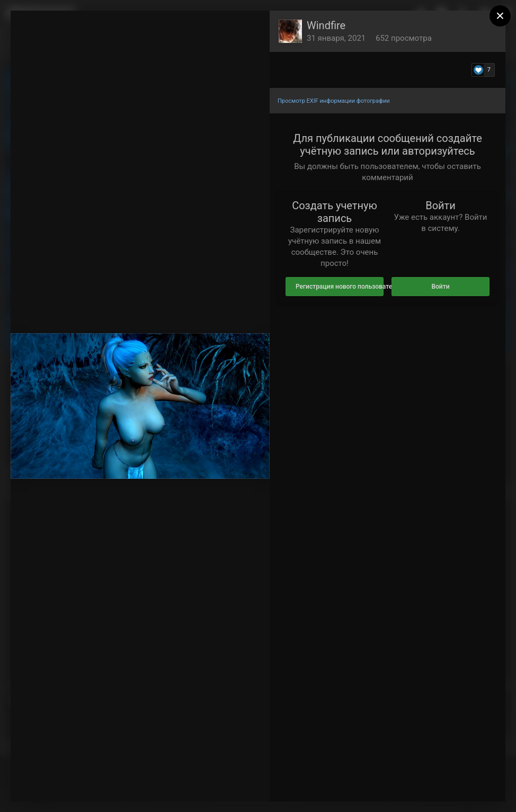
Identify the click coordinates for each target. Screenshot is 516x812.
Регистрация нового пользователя (340, 287)
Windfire (326, 25)
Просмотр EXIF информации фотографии (334, 101)
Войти (440, 287)
